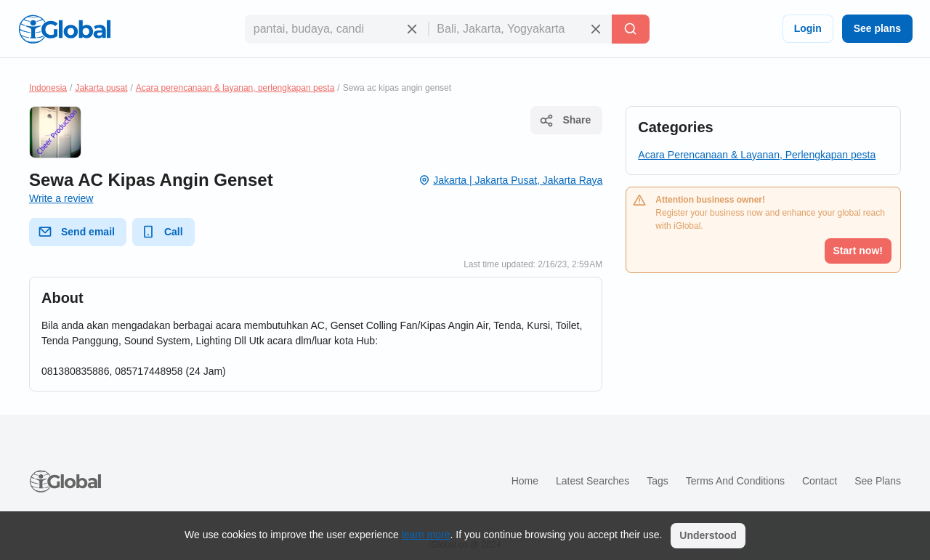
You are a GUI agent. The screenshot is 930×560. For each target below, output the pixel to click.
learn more (426, 535)
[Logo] (65, 29)
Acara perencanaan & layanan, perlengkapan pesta (235, 88)
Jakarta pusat (101, 88)
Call (162, 232)
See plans (877, 28)
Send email (76, 232)
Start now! (858, 251)
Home (525, 481)
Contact (820, 481)
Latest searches (593, 481)
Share (565, 121)
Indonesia (48, 88)
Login (808, 28)
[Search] (631, 29)
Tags (658, 481)
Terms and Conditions (735, 481)
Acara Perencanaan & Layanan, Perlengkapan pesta (757, 155)
